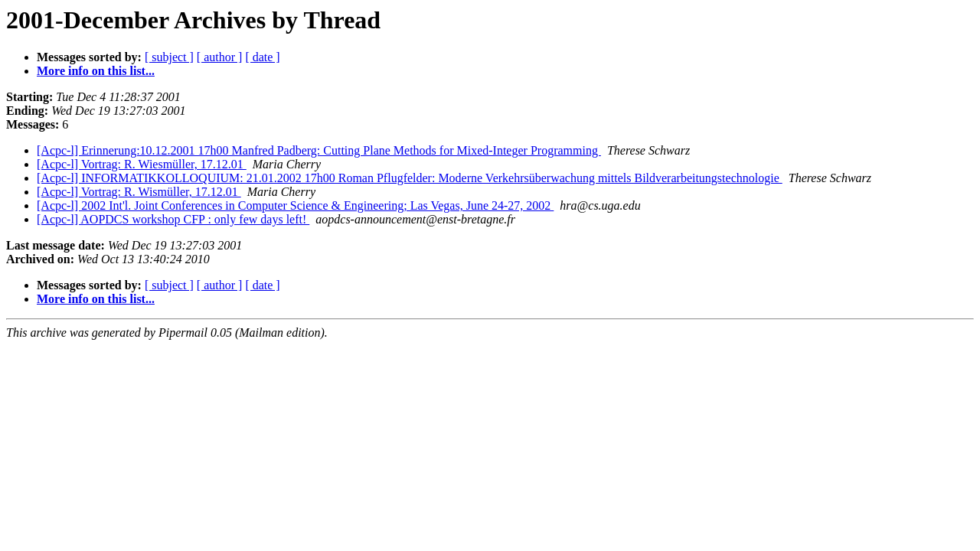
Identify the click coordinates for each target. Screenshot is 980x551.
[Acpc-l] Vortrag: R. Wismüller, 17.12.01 (139, 192)
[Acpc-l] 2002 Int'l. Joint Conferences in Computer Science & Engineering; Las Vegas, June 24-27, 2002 (295, 205)
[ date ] (262, 57)
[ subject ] (169, 57)
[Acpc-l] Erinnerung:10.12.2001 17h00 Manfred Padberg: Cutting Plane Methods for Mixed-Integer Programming (319, 150)
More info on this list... (96, 71)
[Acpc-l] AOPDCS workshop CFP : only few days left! (173, 219)
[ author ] (220, 57)
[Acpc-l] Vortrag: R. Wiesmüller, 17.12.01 (142, 164)
